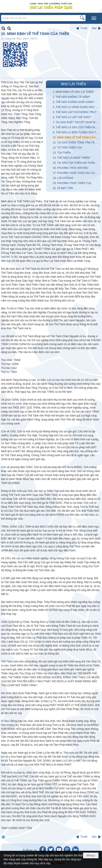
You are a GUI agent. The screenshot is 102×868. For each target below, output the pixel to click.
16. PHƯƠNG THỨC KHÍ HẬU (70, 168)
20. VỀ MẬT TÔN (63, 188)
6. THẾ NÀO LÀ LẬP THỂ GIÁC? (72, 117)
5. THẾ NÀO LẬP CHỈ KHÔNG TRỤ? (75, 112)
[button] (94, 18)
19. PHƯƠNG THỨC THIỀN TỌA (72, 183)
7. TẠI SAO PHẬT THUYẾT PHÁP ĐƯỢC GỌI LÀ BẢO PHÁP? (76, 122)
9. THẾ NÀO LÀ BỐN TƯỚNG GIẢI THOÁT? (76, 132)
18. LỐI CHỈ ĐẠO (63, 178)
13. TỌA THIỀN (62, 153)
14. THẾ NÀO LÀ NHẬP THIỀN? (72, 158)
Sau (94, 28)
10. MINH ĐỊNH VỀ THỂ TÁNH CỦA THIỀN (76, 138)
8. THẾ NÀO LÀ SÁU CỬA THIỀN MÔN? (76, 127)
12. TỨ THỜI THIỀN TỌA (67, 148)
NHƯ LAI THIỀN (73, 84)
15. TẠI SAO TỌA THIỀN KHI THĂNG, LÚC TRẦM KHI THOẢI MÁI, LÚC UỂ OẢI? (76, 163)
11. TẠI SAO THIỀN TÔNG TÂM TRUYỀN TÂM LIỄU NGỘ (76, 143)
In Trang (3, 837)
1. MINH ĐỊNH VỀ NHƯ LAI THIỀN (73, 92)
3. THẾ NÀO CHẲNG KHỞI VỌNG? (74, 102)
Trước (84, 28)
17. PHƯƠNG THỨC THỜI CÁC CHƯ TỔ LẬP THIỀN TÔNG (76, 173)
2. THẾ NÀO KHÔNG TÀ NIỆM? (71, 97)
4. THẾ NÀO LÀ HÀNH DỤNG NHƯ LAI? (76, 107)
